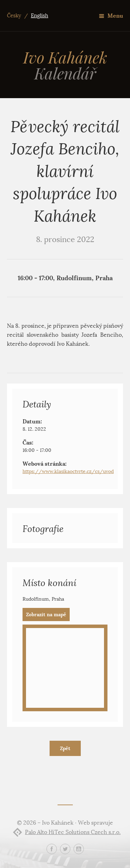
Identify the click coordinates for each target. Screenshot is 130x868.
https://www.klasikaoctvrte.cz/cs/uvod (68, 471)
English (40, 16)
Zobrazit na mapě (46, 615)
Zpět (65, 748)
